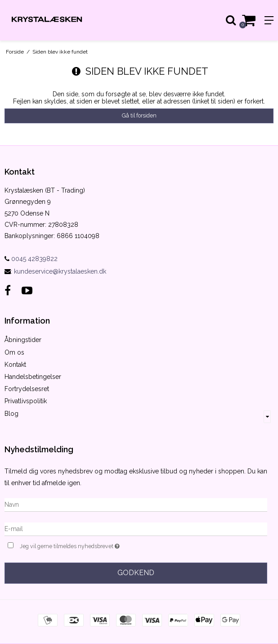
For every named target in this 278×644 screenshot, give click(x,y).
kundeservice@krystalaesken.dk (60, 271)
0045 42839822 (31, 259)
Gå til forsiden (139, 115)
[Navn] (136, 504)
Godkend (136, 573)
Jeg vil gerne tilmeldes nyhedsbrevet (92, 545)
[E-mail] (136, 528)
